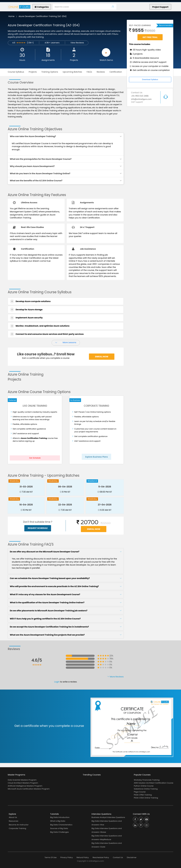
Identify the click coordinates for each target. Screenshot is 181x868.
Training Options (50, 72)
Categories (42, 7)
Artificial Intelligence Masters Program (25, 786)
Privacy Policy (67, 857)
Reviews (101, 72)
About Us (13, 817)
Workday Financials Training (147, 780)
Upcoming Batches (72, 72)
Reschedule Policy (101, 857)
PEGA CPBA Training (143, 795)
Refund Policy (83, 857)
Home (11, 16)
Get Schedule (35, 458)
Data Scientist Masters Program (22, 780)
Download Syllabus (150, 79)
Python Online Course (144, 786)
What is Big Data (58, 821)
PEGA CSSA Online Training (146, 798)
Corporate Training (17, 828)
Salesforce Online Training (146, 789)
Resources (14, 821)
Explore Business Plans (97, 457)
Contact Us (118, 857)
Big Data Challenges (59, 832)
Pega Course (140, 792)
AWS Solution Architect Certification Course (154, 783)
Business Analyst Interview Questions (108, 817)
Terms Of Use (51, 857)
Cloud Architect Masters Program (23, 783)
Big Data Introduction (60, 817)
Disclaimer (132, 857)
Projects (74, 60)
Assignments (48, 60)
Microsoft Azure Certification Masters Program (29, 789)
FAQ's (89, 72)
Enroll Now (102, 357)
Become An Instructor (19, 825)
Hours (22, 60)
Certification (116, 72)
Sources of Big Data (59, 828)
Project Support (160, 7)
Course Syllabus (16, 72)
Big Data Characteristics (61, 825)
